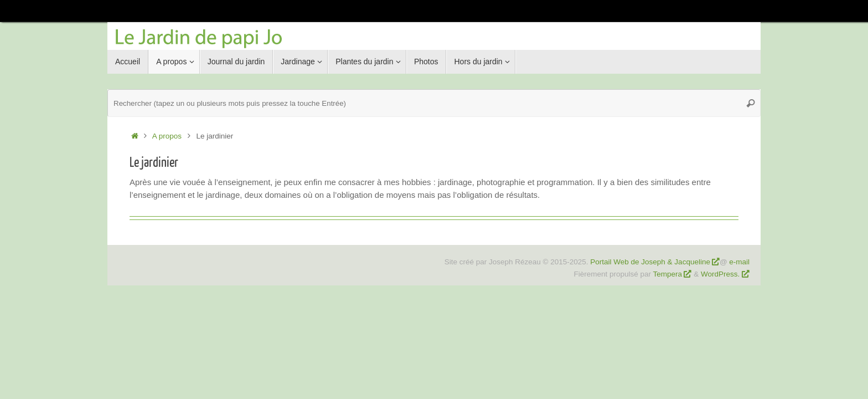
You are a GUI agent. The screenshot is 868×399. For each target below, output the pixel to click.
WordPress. (721, 274)
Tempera (668, 274)
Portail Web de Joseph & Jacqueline (650, 262)
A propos (167, 136)
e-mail (739, 262)
